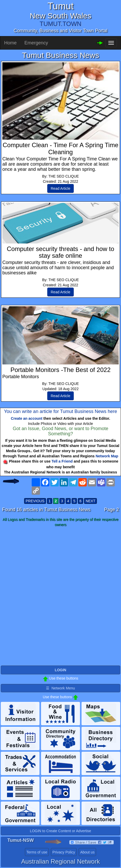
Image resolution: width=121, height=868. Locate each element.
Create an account (27, 418)
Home (10, 43)
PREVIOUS (35, 501)
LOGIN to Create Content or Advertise (60, 831)
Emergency (36, 43)
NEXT (90, 501)
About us (87, 852)
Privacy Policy (64, 852)
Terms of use (37, 852)
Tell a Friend (62, 461)
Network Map (107, 456)
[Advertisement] (60, 594)
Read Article (60, 188)
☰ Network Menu (60, 688)
